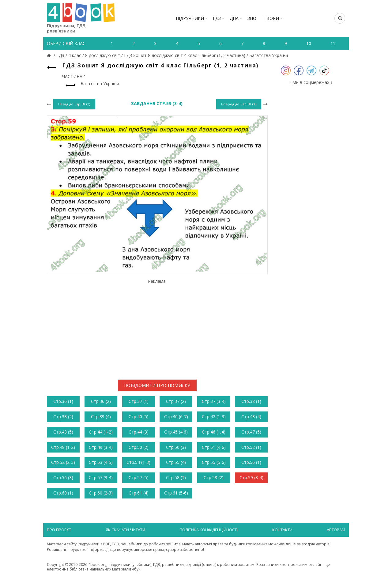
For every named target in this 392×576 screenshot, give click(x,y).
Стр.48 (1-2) (63, 447)
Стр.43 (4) (251, 417)
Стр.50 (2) (139, 447)
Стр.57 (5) (139, 477)
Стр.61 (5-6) (176, 493)
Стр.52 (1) (251, 447)
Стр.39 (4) (101, 417)
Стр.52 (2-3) (63, 462)
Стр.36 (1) (63, 401)
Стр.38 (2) (63, 417)
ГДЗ (217, 18)
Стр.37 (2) (176, 401)
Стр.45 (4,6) (176, 432)
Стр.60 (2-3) (101, 493)
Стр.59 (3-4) (251, 477)
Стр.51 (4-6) (214, 447)
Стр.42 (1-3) (214, 417)
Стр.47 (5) (251, 432)
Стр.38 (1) (251, 401)
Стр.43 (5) (63, 432)
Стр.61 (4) (139, 493)
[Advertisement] (157, 327)
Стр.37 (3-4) (214, 401)
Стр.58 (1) (176, 477)
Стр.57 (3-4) (101, 477)
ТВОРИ (271, 18)
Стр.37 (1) (139, 401)
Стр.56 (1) (251, 462)
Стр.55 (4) (176, 462)
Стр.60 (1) (63, 493)
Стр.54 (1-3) (138, 462)
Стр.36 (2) (101, 401)
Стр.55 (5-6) (214, 462)
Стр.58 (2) (214, 477)
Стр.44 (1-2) (101, 432)
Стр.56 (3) (63, 477)
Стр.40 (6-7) (176, 417)
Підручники (190, 18)
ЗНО (252, 18)
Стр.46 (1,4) (214, 432)
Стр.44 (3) (139, 432)
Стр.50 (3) (176, 447)
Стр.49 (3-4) (101, 447)
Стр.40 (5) (139, 417)
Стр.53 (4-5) (101, 462)
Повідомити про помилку (157, 385)
